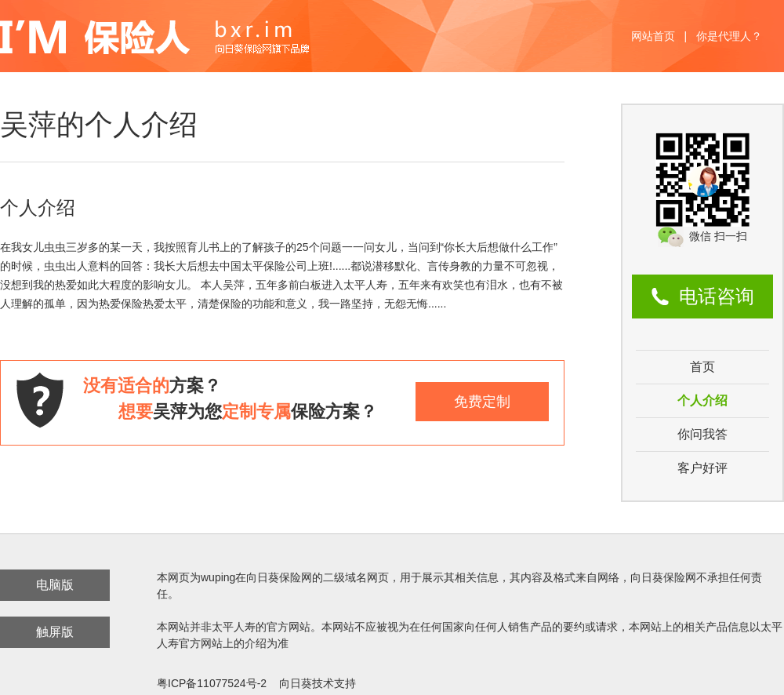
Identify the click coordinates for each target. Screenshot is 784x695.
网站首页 (653, 36)
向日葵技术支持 (318, 683)
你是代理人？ (729, 36)
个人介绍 (702, 400)
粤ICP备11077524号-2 (212, 683)
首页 (702, 367)
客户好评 (702, 468)
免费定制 (482, 402)
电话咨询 (717, 296)
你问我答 (702, 434)
